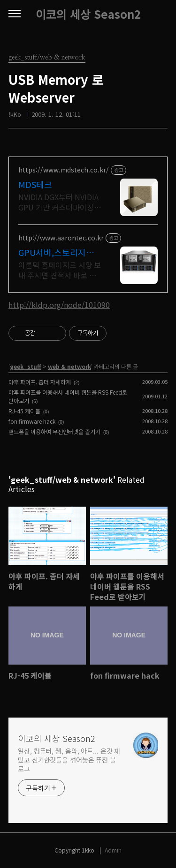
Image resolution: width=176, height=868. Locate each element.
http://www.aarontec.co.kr (61, 238)
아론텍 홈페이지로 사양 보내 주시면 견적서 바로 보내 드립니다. (60, 270)
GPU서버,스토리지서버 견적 (56, 252)
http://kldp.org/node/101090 (59, 305)
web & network (69, 366)
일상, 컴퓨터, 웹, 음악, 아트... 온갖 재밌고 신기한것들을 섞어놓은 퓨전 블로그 (69, 760)
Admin (113, 850)
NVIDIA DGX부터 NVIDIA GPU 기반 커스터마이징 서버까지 (58, 202)
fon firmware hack (32, 421)
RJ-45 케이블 (24, 411)
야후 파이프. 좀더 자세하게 (40, 382)
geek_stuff (26, 366)
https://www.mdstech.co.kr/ (64, 170)
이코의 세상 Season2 (88, 14)
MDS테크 (35, 184)
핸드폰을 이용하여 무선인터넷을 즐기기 (54, 431)
